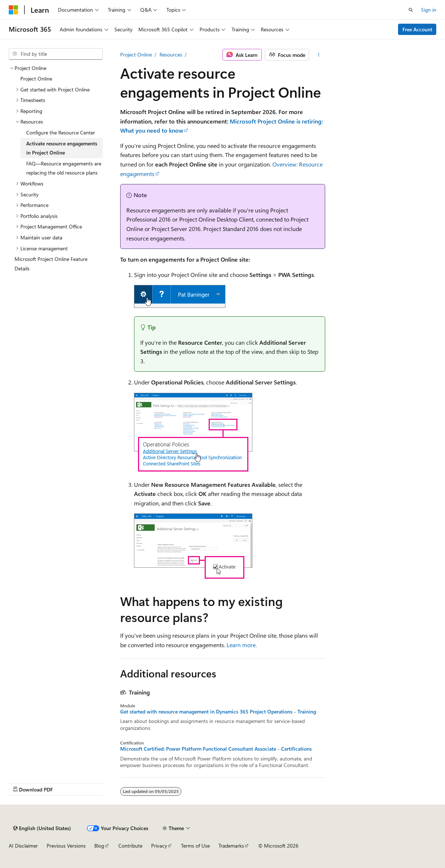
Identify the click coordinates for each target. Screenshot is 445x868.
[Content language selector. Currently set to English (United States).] (42, 828)
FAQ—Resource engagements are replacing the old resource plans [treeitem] (64, 168)
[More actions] (318, 55)
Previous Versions (66, 846)
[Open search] (411, 10)
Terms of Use (195, 846)
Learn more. (242, 645)
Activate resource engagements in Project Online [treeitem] (62, 148)
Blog (99, 846)
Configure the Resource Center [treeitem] (61, 132)
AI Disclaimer (23, 846)
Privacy (159, 846)
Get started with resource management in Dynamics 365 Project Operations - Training (218, 712)
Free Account (417, 29)
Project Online (136, 54)
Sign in (429, 10)
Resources (171, 54)
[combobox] (56, 54)
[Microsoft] (13, 10)
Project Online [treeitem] (36, 79)
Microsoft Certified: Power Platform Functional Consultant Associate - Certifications (216, 749)
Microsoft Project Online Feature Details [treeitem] (51, 264)
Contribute (130, 846)
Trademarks (231, 846)
